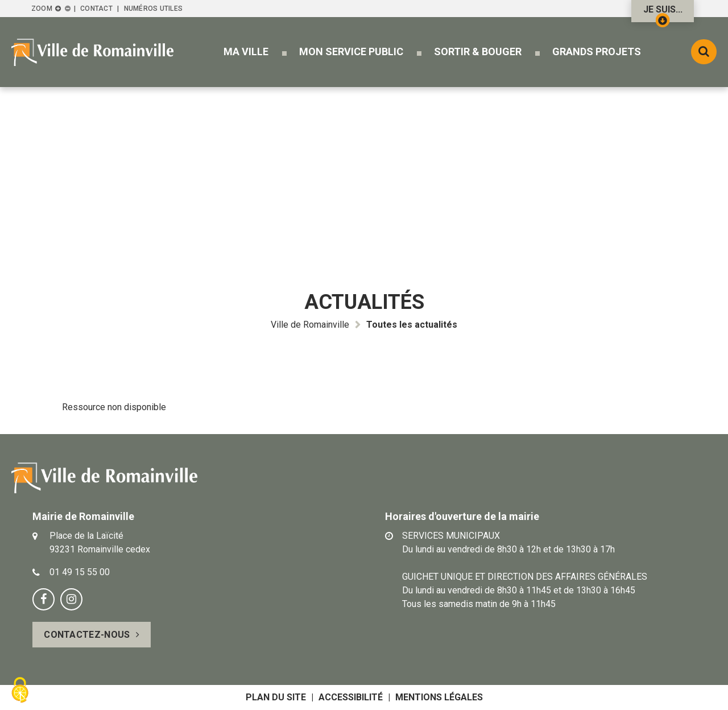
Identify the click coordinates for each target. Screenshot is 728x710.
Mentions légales (439, 697)
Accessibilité (351, 697)
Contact (96, 9)
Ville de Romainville (310, 325)
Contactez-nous (87, 635)
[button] (246, 51)
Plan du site (276, 697)
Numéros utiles (153, 9)
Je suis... (663, 13)
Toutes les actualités (412, 325)
